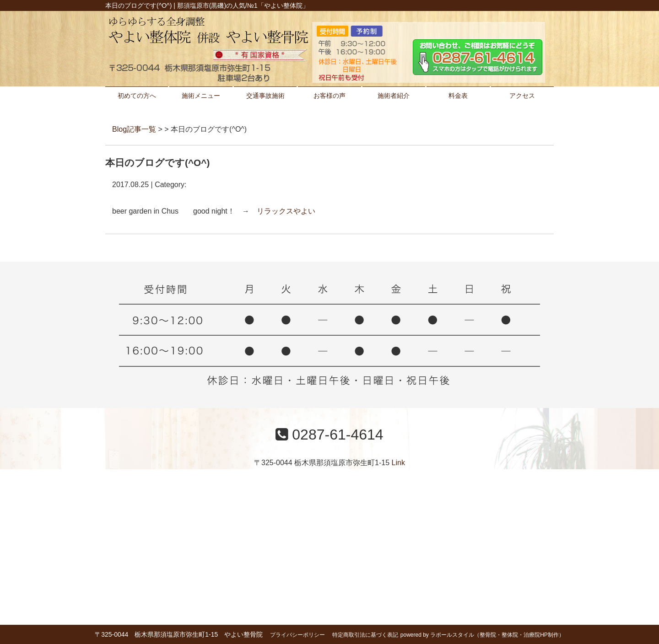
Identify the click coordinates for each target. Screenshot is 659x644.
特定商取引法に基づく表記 (365, 635)
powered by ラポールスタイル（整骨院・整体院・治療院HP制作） (482, 635)
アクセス (522, 96)
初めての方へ (137, 96)
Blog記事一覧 (134, 129)
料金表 (458, 96)
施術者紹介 (394, 96)
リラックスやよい (286, 211)
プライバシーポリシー (297, 635)
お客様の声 (329, 96)
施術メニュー (201, 96)
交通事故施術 (265, 96)
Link (398, 463)
